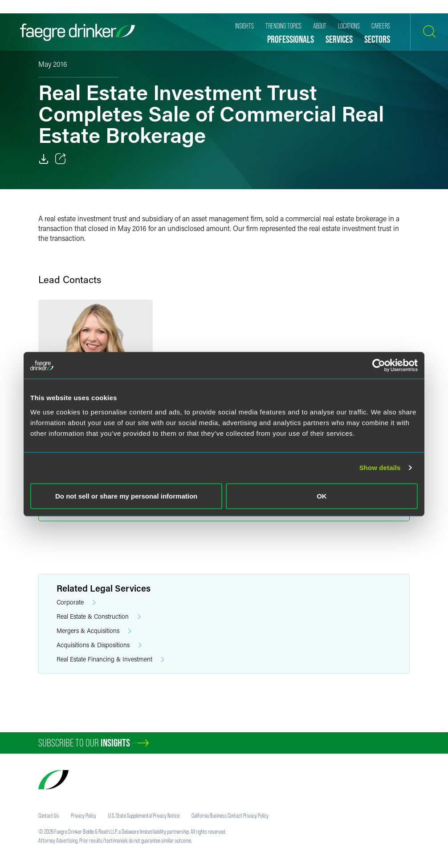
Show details (380, 468)
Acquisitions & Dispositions (99, 645)
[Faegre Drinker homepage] (77, 32)
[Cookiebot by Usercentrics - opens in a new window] (379, 365)
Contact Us (49, 815)
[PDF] (44, 159)
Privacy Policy (83, 815)
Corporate (76, 602)
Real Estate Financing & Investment (110, 659)
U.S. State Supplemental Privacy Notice (144, 815)
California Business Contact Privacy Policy (230, 815)
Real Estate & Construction (99, 617)
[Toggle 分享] (61, 159)
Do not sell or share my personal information (126, 496)
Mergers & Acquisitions (94, 631)
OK (322, 496)
